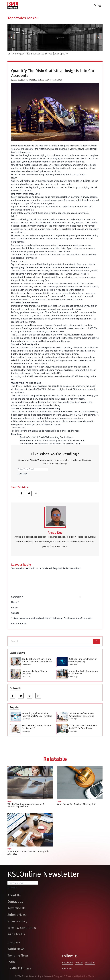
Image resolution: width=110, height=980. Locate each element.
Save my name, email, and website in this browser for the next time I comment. (53, 618)
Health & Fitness (19, 968)
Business (14, 942)
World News (16, 949)
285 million (88, 335)
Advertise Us (16, 908)
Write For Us (16, 934)
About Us (14, 895)
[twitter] (21, 696)
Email (15, 608)
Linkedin (90, 963)
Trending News (18, 955)
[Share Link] (21, 493)
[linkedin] (30, 696)
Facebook (67, 963)
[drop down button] (99, 5)
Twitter (79, 963)
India (11, 962)
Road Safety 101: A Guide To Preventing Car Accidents (47, 437)
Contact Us (15, 902)
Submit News (17, 915)
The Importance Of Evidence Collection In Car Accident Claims (51, 444)
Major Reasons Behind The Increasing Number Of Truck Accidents (53, 440)
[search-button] (95, 5)
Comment (17, 597)
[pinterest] (38, 696)
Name (15, 602)
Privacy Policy (17, 921)
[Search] (97, 641)
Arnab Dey (17, 80)
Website (15, 613)
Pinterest (67, 968)
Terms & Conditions (22, 928)
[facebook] (12, 696)
